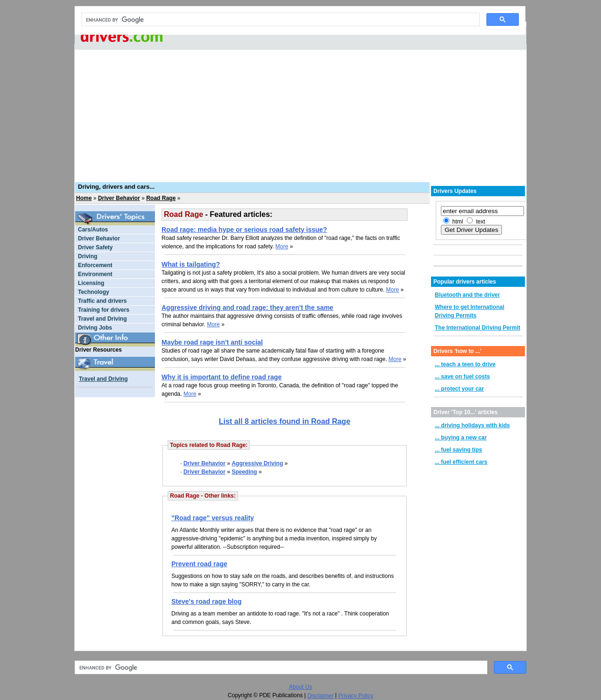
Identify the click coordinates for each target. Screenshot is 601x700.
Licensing (91, 283)
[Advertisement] (300, 110)
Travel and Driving (102, 319)
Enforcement (95, 265)
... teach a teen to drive (465, 364)
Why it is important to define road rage (222, 377)
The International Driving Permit (478, 328)
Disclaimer (320, 696)
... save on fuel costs (462, 377)
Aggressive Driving (257, 463)
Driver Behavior (119, 198)
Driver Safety (95, 247)
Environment (95, 274)
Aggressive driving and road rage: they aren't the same (247, 308)
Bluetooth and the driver (467, 295)
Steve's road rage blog (207, 601)
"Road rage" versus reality (213, 518)
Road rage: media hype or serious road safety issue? (244, 230)
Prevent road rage (199, 564)
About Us (300, 687)
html (458, 222)
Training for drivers (104, 310)
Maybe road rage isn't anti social (212, 342)
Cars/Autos (93, 230)
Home (84, 198)
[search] (280, 20)
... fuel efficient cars (461, 462)
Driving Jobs (95, 328)
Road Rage (161, 198)
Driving (88, 256)
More (282, 246)
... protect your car (459, 389)
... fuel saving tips (458, 450)
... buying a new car (461, 438)
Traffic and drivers (102, 301)
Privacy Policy (356, 696)
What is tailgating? (191, 264)
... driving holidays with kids (472, 425)
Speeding (244, 472)
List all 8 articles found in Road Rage (285, 421)
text (481, 222)
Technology (93, 292)
